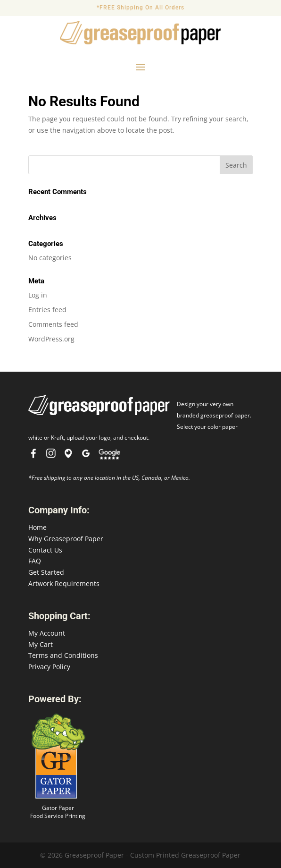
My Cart (41, 644)
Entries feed (47, 310)
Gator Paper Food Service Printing (58, 812)
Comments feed (53, 324)
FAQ (35, 561)
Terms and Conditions (63, 655)
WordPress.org (51, 339)
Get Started (46, 572)
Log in (38, 295)
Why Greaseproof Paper (66, 539)
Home (37, 527)
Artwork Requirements (64, 583)
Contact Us (45, 550)
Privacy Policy (49, 667)
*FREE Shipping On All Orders (140, 8)
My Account (47, 633)
